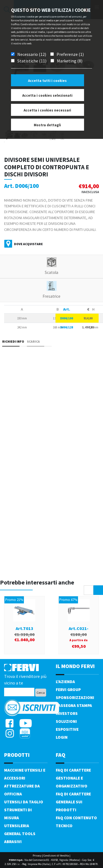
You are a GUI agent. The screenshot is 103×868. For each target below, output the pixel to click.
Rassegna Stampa (74, 705)
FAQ (61, 755)
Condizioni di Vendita (56, 856)
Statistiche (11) (32, 61)
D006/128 (67, 327)
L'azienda (65, 682)
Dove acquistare (28, 244)
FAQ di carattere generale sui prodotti (73, 802)
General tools (20, 834)
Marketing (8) (70, 61)
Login (62, 737)
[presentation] (89, 590)
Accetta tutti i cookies (47, 81)
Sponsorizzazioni (75, 697)
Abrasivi (13, 842)
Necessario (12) (32, 54)
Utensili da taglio (24, 802)
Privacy (37, 856)
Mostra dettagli (47, 125)
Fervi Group (68, 690)
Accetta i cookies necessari (47, 110)
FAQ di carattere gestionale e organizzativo (73, 778)
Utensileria (17, 826)
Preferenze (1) (70, 54)
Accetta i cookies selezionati (47, 95)
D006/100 (67, 318)
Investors (67, 713)
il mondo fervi (75, 666)
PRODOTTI (17, 755)
